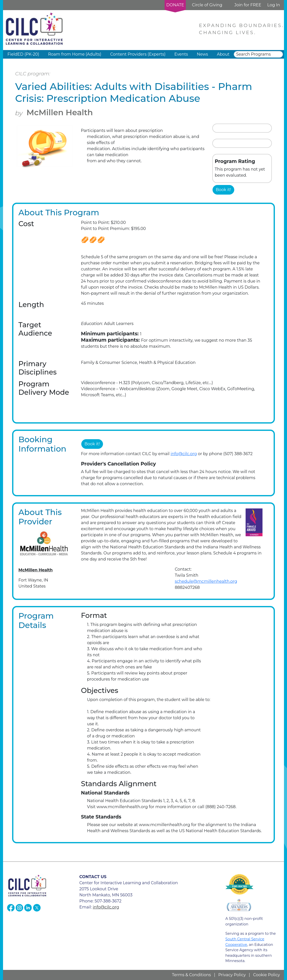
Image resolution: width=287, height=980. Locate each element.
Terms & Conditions (191, 975)
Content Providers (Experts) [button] (138, 54)
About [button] (223, 54)
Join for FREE (248, 5)
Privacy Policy (232, 975)
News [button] (202, 54)
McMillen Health (60, 112)
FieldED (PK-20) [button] (23, 54)
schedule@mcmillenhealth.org (206, 581)
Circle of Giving (207, 5)
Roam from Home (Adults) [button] (75, 54)
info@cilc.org (184, 454)
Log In (274, 5)
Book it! (224, 190)
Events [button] (181, 54)
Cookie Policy (267, 975)
